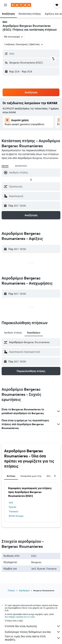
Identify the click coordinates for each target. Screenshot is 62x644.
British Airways (16, 516)
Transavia (13, 511)
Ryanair (13, 507)
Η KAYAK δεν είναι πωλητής (33, 626)
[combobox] (14, 37)
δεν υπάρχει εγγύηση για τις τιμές (20, 617)
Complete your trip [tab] (31, 476)
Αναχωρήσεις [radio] (21, 166)
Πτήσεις (11, 590)
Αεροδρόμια (24, 590)
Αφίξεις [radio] (5, 166)
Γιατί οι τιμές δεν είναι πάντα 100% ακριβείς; (33, 638)
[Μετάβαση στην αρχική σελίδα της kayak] (21, 5)
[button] (5, 5)
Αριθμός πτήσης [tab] (13, 333)
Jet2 (11, 503)
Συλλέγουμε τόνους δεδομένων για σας (33, 632)
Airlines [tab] (11, 476)
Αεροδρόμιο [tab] (34, 333)
